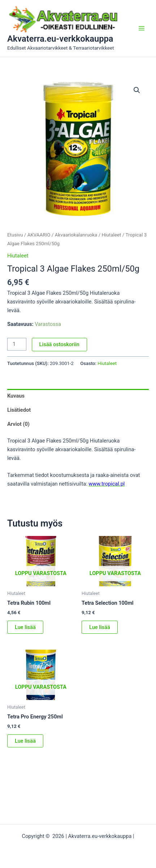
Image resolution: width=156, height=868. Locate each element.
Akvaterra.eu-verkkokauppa (60, 39)
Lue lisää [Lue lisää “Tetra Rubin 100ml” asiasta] (25, 627)
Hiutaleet (112, 235)
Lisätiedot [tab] (19, 410)
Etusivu (15, 235)
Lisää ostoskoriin (59, 344)
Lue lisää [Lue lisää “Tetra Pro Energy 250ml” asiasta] (25, 741)
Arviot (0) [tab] (18, 424)
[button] (137, 90)
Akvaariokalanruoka (76, 235)
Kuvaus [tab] (16, 396)
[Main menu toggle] (142, 28)
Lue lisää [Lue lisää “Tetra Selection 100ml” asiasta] (100, 627)
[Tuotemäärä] (17, 344)
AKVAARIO (39, 235)
